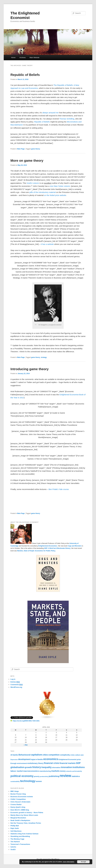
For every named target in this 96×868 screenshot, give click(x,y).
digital (33, 759)
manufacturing (45, 771)
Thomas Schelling (67, 119)
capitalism (36, 755)
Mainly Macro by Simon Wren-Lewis (24, 815)
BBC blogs (15, 791)
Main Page (21, 149)
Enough (13, 763)
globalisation (17, 767)
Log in (13, 679)
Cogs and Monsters (75, 546)
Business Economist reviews (22, 797)
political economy (22, 776)
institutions (79, 767)
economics (51, 759)
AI (11, 755)
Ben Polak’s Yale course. (59, 489)
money (63, 771)
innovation (66, 767)
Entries (15, 682)
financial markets (67, 763)
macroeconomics (31, 771)
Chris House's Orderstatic (20, 802)
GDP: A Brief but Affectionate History (57, 548)
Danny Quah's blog (18, 807)
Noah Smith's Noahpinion (20, 820)
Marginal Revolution (18, 818)
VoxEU (13, 849)
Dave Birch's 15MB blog (20, 810)
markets (55, 771)
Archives (22, 58)
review (65, 776)
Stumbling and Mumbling (20, 836)
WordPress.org (16, 687)
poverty (37, 776)
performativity (77, 771)
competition (54, 755)
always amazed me (50, 113)
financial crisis (51, 763)
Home (13, 58)
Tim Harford (15, 842)
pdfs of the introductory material (42, 192)
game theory (36, 149)
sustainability (15, 781)
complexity (65, 755)
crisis (72, 755)
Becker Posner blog (18, 794)
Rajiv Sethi (15, 828)
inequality (46, 767)
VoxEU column (33, 183)
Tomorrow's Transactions (20, 844)
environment (22, 763)
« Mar (26, 745)
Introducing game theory (30, 369)
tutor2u (13, 847)
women (39, 781)
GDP (78, 763)
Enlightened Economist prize (70, 759)
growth (28, 767)
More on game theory (27, 161)
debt (82, 755)
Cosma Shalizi (16, 804)
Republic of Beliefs (25, 75)
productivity (44, 776)
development (24, 759)
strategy (44, 357)
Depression (14, 759)
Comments (17, 685)
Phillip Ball (15, 826)
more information (68, 862)
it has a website (47, 244)
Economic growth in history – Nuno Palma (27, 812)
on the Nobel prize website (55, 195)
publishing (54, 776)
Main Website (35, 58)
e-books (39, 759)
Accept (83, 862)
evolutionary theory (35, 763)
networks (69, 771)
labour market (17, 771)
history (37, 767)
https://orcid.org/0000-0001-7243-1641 (25, 721)
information (56, 768)
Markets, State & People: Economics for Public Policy (36, 551)
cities (45, 755)
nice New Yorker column (60, 186)
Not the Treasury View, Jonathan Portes (26, 823)
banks (15, 755)
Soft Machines (16, 831)
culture (78, 755)
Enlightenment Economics (48, 546)
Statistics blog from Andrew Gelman (24, 834)
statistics (76, 776)
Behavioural (24, 755)
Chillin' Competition (18, 799)
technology (28, 781)
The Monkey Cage (17, 839)
